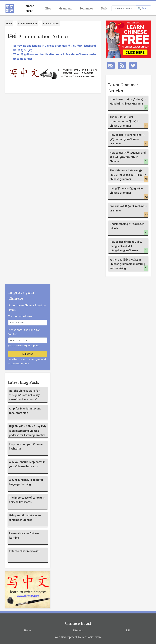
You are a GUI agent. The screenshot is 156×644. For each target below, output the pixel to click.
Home (9, 23)
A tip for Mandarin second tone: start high (25, 411)
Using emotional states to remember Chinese (25, 518)
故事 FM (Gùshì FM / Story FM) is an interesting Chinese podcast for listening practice (27, 431)
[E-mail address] (28, 323)
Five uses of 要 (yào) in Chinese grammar (129, 211)
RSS (128, 630)
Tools (104, 8)
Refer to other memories (24, 551)
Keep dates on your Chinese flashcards (26, 446)
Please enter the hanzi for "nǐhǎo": (24, 332)
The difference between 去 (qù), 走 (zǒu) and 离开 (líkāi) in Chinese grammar (129, 175)
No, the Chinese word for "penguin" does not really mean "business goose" (24, 395)
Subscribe (28, 354)
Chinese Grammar (28, 23)
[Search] (124, 8)
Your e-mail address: (21, 316)
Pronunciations (51, 23)
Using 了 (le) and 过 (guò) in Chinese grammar (129, 193)
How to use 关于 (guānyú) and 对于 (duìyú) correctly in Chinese (129, 157)
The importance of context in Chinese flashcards (27, 500)
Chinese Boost (29, 8)
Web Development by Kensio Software (78, 637)
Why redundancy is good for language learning (26, 482)
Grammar (66, 8)
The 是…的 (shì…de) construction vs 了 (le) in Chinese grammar (129, 122)
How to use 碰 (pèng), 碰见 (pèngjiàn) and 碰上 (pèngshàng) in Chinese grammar (129, 247)
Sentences (86, 8)
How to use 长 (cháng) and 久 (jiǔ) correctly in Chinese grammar (129, 140)
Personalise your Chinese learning (24, 535)
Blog (48, 8)
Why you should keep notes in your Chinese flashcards (27, 464)
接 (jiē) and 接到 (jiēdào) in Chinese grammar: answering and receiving (129, 264)
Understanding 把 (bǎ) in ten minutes (129, 229)
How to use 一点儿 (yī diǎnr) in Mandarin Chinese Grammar (129, 104)
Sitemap (78, 630)
